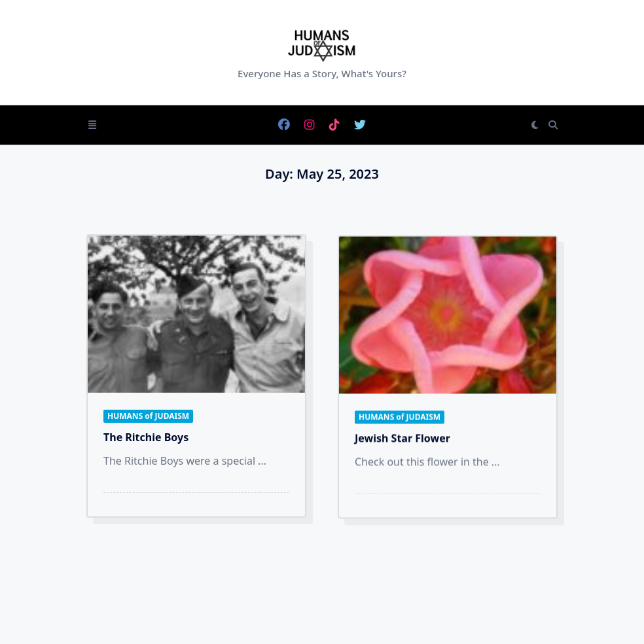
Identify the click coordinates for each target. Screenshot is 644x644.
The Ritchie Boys (146, 437)
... (262, 461)
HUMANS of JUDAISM (148, 416)
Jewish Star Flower (402, 442)
